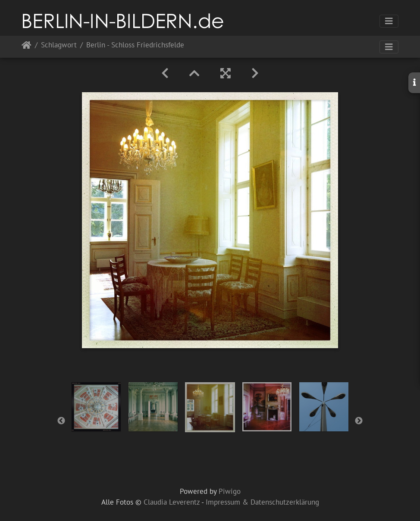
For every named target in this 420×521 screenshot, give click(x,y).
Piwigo (230, 491)
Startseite (27, 47)
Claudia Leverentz (172, 502)
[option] (96, 407)
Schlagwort (59, 45)
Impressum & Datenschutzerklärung (262, 502)
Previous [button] (61, 421)
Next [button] (359, 421)
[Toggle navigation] (389, 21)
